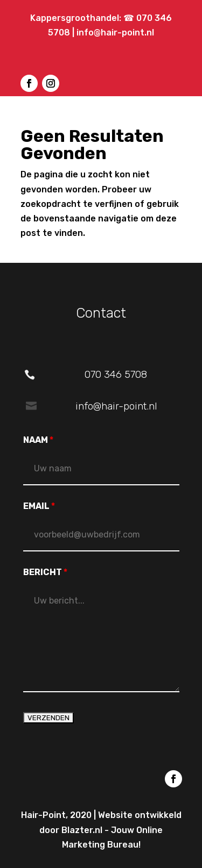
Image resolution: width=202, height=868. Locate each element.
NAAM (38, 440)
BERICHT (45, 572)
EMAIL (39, 506)
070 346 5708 (116, 374)
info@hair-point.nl (115, 33)
